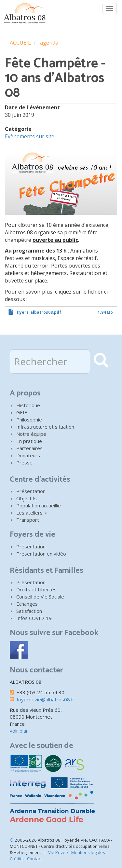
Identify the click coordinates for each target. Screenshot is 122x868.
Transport (28, 520)
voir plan (19, 731)
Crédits (17, 859)
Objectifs (27, 498)
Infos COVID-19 (34, 618)
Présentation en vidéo (41, 554)
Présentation (31, 491)
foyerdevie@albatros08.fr (46, 699)
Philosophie (29, 420)
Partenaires (29, 448)
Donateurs (28, 455)
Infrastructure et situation (45, 427)
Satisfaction (29, 611)
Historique (28, 405)
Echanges (27, 604)
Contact (34, 859)
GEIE (22, 412)
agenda (49, 43)
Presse (24, 462)
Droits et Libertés (36, 589)
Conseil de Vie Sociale (40, 597)
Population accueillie (39, 505)
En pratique (29, 441)
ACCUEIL (20, 43)
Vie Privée (58, 852)
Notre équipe (31, 434)
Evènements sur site (30, 136)
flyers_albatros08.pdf (39, 312)
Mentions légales (88, 852)
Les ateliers (32, 513)
